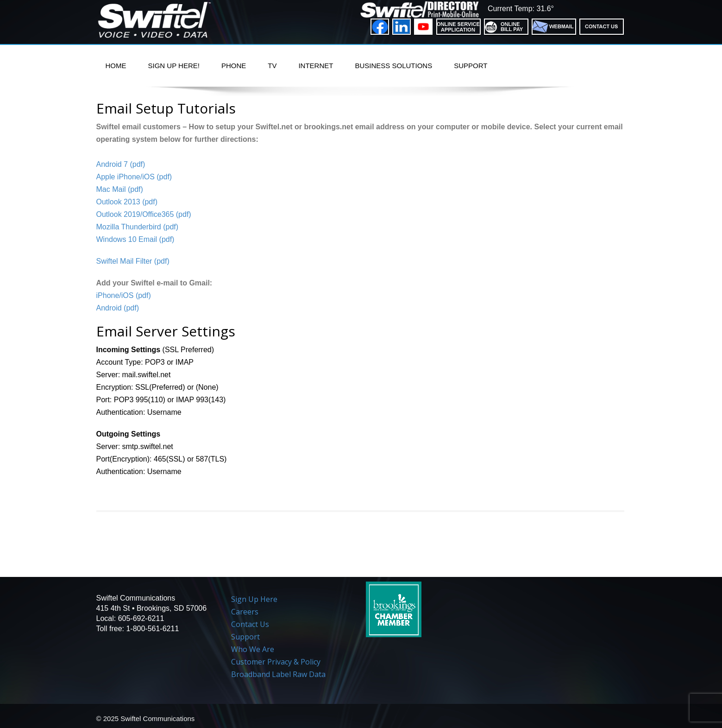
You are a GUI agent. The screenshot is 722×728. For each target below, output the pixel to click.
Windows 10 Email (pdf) (135, 239)
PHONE (234, 66)
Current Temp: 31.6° (521, 9)
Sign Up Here (254, 599)
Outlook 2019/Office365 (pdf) (144, 214)
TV (272, 66)
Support (471, 66)
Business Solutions (393, 66)
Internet (316, 66)
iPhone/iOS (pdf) (124, 295)
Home (116, 66)
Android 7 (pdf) (121, 164)
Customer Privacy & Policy (276, 662)
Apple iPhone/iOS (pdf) (134, 177)
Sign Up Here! (174, 66)
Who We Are (253, 649)
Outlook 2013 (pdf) (127, 202)
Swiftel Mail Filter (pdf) (133, 261)
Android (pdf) (118, 308)
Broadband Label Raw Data (278, 674)
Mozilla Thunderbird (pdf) (138, 227)
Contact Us (250, 624)
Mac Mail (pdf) (120, 189)
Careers (245, 612)
